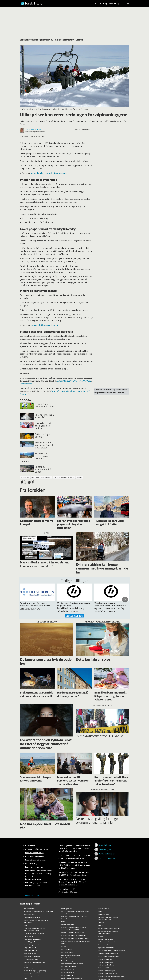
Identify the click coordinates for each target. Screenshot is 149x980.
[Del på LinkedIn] (29, 482)
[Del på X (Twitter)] (25, 482)
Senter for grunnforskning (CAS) (109, 928)
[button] (125, 600)
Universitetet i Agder (105, 959)
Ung (105, 4)
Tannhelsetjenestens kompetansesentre (112, 951)
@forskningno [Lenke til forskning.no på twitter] (105, 845)
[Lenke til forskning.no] (55, 3)
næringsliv (46, 477)
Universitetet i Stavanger (107, 971)
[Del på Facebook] (22, 482)
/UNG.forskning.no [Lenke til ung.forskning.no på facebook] (107, 854)
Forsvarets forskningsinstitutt (34, 933)
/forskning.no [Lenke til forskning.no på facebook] (105, 849)
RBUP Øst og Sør (104, 914)
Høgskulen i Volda (30, 953)
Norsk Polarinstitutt (68, 969)
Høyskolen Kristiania (31, 959)
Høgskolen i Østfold (31, 951)
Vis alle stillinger (74, 616)
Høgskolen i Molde (30, 948)
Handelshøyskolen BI (31, 942)
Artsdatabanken (29, 914)
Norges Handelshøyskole (69, 958)
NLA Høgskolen (66, 909)
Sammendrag (26, 384)
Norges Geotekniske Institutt (71, 955)
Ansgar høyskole (30, 909)
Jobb (120, 4)
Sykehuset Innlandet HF (106, 948)
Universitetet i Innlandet (106, 965)
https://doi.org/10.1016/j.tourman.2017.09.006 (71, 391)
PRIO (100, 912)
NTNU (63, 922)
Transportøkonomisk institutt (108, 953)
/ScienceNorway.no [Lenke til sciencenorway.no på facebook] (107, 858)
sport (80, 477)
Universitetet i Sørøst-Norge (108, 974)
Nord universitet (66, 949)
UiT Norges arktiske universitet (109, 956)
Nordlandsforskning (68, 952)
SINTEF (101, 925)
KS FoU (26, 965)
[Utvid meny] (128, 4)
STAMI (101, 936)
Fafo (25, 925)
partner (35, 477)
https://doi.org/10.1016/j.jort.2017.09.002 (74, 381)
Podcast (113, 4)
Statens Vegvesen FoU (106, 939)
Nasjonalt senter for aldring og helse (73, 933)
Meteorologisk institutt (32, 976)
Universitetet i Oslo (105, 968)
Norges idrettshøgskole (69, 966)
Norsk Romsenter (67, 975)
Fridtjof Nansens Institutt (32, 939)
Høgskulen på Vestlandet (32, 956)
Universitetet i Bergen (106, 962)
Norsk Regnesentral (68, 972)
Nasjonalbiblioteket (68, 925)
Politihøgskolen (104, 909)
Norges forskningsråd (69, 961)
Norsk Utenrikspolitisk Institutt (72, 978)
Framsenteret (28, 936)
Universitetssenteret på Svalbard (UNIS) (111, 977)
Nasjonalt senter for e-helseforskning (74, 935)
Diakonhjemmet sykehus (32, 917)
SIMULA (101, 922)
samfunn (25, 477)
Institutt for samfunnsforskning (35, 962)
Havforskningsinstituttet (32, 945)
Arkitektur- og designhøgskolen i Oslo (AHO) (39, 912)
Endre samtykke (32, 896)
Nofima (64, 946)
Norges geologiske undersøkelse (72, 964)
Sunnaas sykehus (104, 945)
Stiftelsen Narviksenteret (107, 942)
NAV (25, 979)
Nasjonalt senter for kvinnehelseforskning (75, 938)
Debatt (98, 4)
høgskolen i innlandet (64, 477)
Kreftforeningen (29, 968)
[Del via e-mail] (33, 482)
